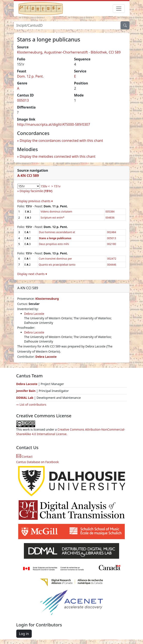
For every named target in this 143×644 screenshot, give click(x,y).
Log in (24, 634)
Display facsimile (36, 191)
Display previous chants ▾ (35, 201)
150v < (45, 186)
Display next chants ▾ (32, 274)
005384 (110, 212)
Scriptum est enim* (52, 218)
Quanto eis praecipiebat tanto (57, 265)
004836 (110, 218)
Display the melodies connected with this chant (58, 156)
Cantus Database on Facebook (38, 462)
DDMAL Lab (25, 398)
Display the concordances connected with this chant (61, 141)
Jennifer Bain (26, 391)
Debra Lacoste (34, 314)
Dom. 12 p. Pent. (30, 76)
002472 (112, 259)
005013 (23, 100)
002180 (111, 244)
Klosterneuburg (47, 299)
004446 (112, 265)
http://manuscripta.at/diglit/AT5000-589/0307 (54, 124)
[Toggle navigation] (119, 9)
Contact (24, 457)
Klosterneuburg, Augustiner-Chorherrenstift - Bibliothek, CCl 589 (69, 52)
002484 (111, 232)
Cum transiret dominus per (55, 259)
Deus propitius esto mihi (54, 244)
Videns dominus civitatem (56, 212)
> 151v (56, 186)
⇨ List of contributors (31, 405)
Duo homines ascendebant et (57, 232)
